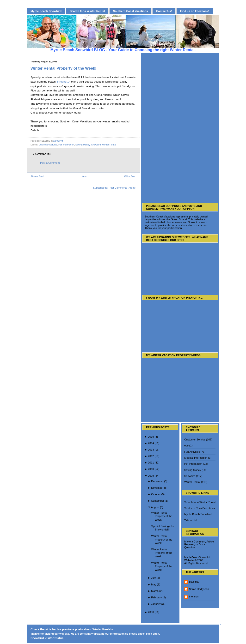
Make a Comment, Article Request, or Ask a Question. (199, 544)
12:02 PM (58, 141)
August (155, 507)
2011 (151, 463)
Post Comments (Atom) (122, 188)
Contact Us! (164, 11)
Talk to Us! (191, 520)
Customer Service (48, 145)
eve (186, 445)
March (155, 591)
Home (84, 176)
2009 (151, 476)
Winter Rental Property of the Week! (63, 68)
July (154, 578)
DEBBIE (194, 582)
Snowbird (96, 145)
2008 (151, 612)
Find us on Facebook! (195, 11)
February (156, 597)
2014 (151, 443)
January (156, 604)
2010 (151, 469)
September (158, 501)
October (156, 494)
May (154, 584)
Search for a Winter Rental (87, 11)
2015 (151, 437)
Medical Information (196, 458)
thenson (194, 596)
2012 (151, 456)
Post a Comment (50, 163)
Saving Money (83, 145)
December (157, 481)
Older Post (130, 176)
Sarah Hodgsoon (199, 589)
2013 (151, 450)
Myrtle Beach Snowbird (46, 11)
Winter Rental (109, 145)
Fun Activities (192, 452)
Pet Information (66, 145)
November (157, 488)
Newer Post (37, 176)
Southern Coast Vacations (131, 11)
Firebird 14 (64, 82)
